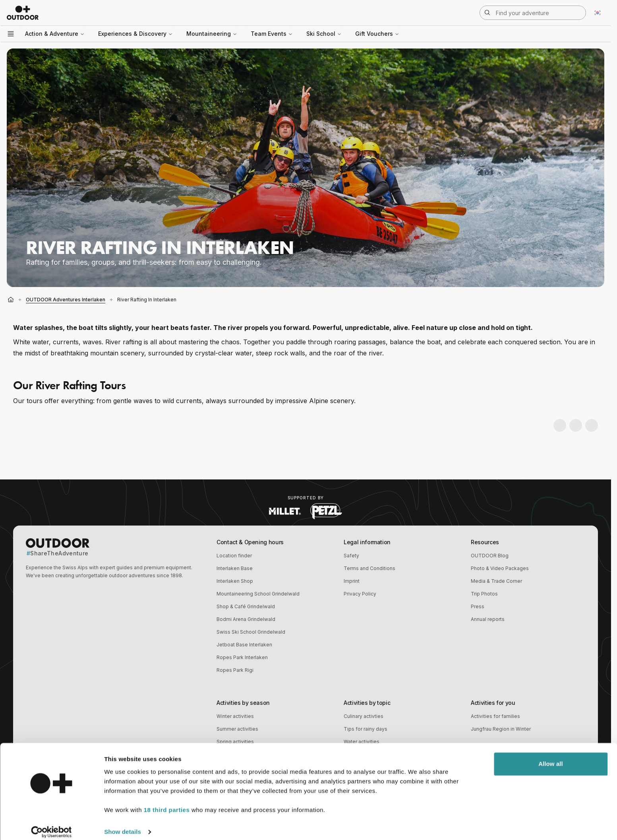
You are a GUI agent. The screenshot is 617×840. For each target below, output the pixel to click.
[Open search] (533, 13)
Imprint (352, 581)
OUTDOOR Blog (490, 556)
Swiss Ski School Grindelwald (251, 632)
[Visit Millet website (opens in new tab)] (285, 511)
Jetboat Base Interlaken (244, 645)
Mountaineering (212, 34)
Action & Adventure (55, 34)
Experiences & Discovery (135, 34)
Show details (123, 824)
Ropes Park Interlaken (242, 657)
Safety (351, 556)
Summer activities (237, 729)
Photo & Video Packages (500, 568)
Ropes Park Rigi (235, 670)
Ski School (324, 34)
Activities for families (495, 716)
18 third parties (167, 802)
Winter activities (235, 716)
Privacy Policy (360, 594)
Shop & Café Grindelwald (246, 606)
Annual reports (488, 619)
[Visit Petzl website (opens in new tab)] (326, 511)
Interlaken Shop (235, 581)
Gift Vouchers (377, 34)
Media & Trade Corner (496, 581)
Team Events (272, 34)
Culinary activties (364, 716)
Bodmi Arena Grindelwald (246, 619)
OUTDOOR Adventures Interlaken (66, 300)
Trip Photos (484, 594)
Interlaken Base (235, 568)
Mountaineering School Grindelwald (258, 594)
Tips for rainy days (366, 729)
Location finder (234, 556)
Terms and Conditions (369, 568)
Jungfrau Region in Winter (501, 729)
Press (478, 606)
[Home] (11, 300)
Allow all (551, 756)
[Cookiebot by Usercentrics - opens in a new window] (51, 824)
